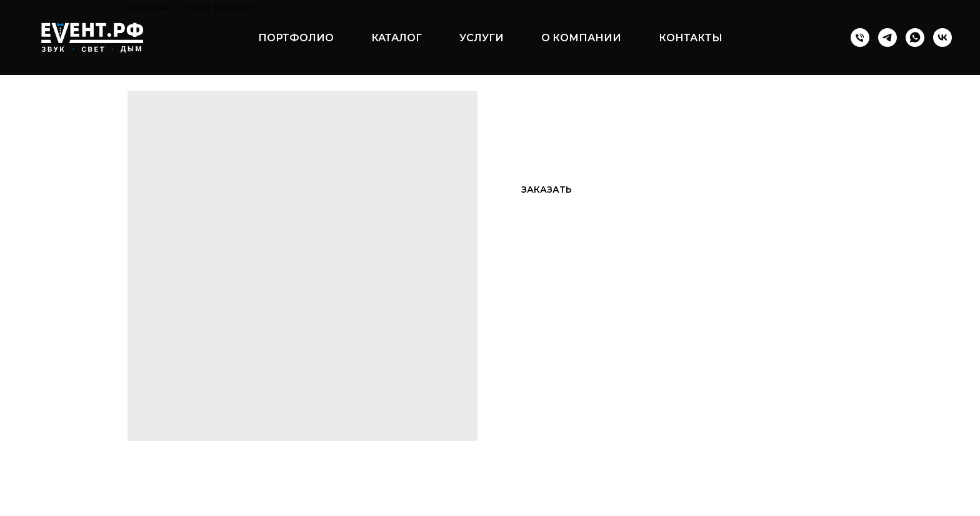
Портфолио (296, 38)
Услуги (482, 38)
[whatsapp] (915, 38)
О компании (581, 38)
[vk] (942, 38)
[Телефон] (860, 38)
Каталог (397, 38)
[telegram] (887, 38)
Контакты (691, 38)
